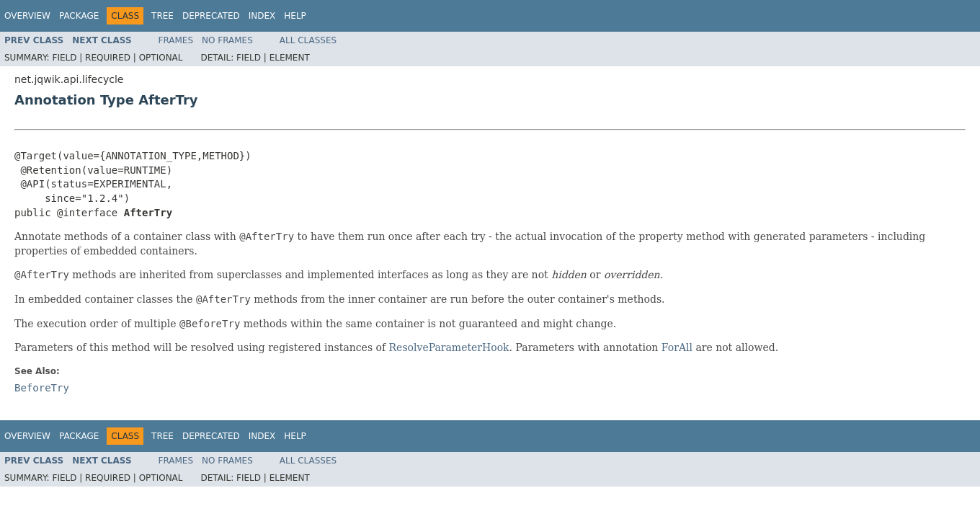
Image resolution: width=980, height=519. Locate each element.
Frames (176, 40)
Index (262, 16)
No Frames (227, 40)
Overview (27, 16)
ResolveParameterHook (449, 347)
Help (295, 16)
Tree (162, 16)
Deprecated (211, 16)
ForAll (677, 347)
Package (79, 16)
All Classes (308, 40)
